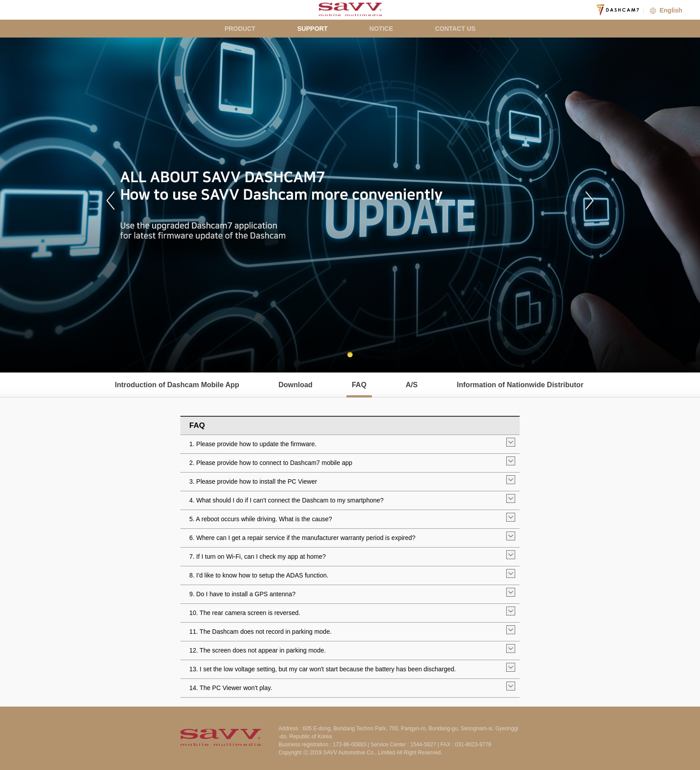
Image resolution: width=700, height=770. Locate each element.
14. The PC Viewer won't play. (231, 688)
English (665, 10)
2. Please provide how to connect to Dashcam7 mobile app (271, 463)
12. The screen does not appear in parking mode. (258, 650)
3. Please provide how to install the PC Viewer (253, 481)
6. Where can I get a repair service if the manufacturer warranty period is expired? (302, 538)
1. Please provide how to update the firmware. (253, 444)
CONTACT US (455, 29)
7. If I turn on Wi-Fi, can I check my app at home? (258, 557)
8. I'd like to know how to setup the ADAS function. (259, 575)
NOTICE (381, 29)
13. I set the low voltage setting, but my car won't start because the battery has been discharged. (323, 669)
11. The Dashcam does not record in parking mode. (260, 632)
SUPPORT (312, 29)
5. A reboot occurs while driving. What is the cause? (261, 519)
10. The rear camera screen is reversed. (245, 613)
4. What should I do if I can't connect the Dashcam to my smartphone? (286, 500)
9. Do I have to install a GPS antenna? (242, 594)
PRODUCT (240, 29)
